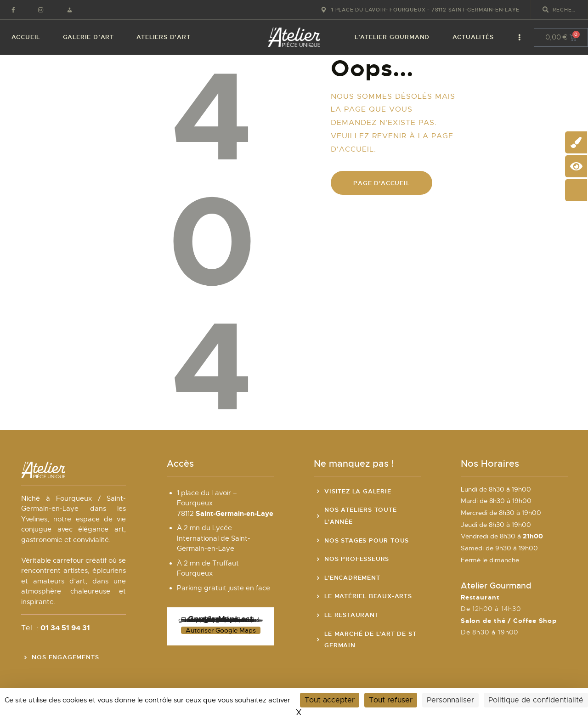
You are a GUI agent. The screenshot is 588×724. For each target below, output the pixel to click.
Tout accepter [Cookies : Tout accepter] (330, 700)
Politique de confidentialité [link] (536, 700)
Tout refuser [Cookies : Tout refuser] (391, 700)
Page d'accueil (381, 183)
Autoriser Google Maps (221, 630)
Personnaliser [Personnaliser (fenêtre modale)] (450, 700)
